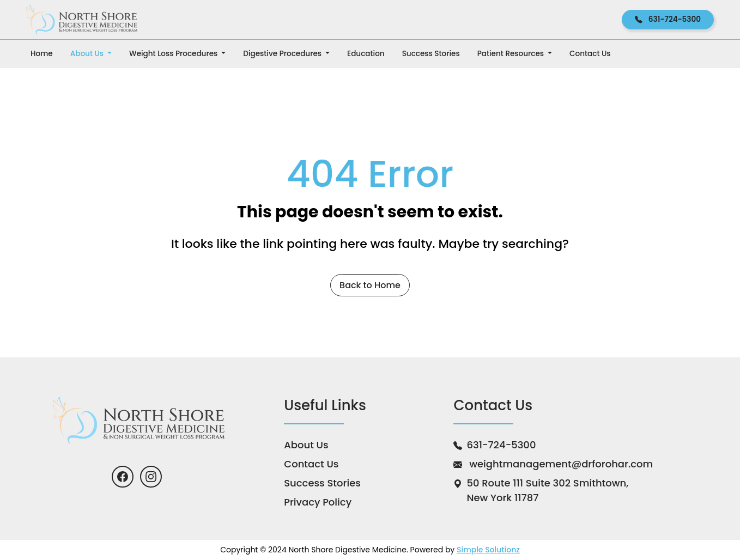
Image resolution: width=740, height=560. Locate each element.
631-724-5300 (668, 19)
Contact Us (590, 54)
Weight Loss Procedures (174, 54)
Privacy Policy (318, 502)
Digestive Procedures (283, 54)
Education (366, 54)
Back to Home (370, 285)
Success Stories (431, 54)
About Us (88, 54)
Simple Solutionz (488, 550)
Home (42, 54)
